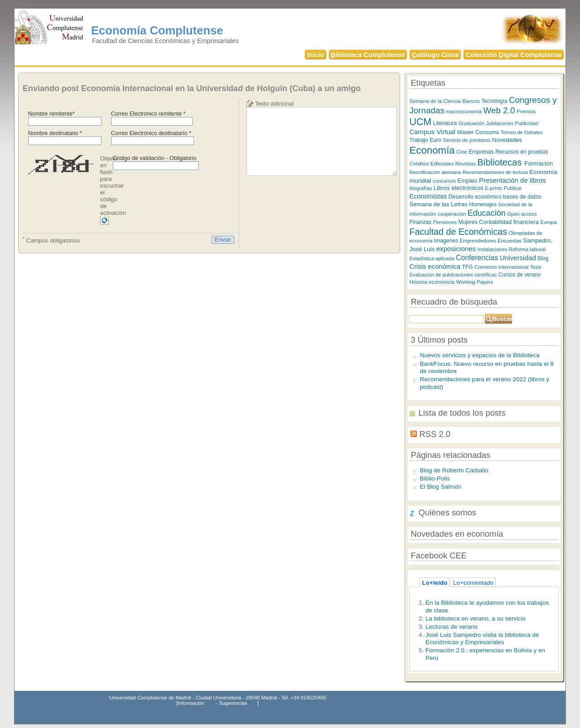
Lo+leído (435, 583)
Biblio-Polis (435, 478)
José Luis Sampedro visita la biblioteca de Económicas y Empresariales (482, 639)
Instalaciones (493, 249)
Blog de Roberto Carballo (454, 470)
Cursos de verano (520, 275)
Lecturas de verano (452, 627)
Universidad (518, 258)
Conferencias (477, 258)
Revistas (466, 163)
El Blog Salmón (440, 487)
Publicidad (527, 123)
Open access (522, 214)
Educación (487, 213)
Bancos (471, 101)
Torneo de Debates (522, 132)
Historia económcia (432, 282)
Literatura (445, 123)
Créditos (419, 163)
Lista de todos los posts (462, 413)
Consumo (487, 132)
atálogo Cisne (435, 55)
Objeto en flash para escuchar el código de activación (113, 186)
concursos (444, 181)
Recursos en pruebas (522, 152)
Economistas (428, 196)
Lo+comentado (473, 583)
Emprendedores (478, 241)
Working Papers (475, 282)
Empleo (467, 181)
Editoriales (442, 164)
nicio (316, 55)
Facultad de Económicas (458, 232)
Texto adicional (275, 104)
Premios (526, 111)
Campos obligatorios (51, 240)
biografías (420, 188)
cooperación (452, 214)
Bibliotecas (501, 162)
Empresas (481, 152)
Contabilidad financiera (509, 222)
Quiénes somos (447, 512)
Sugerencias (233, 703)
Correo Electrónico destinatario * (151, 133)
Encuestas (510, 241)
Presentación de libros (512, 180)
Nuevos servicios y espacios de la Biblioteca (479, 355)
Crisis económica (435, 267)
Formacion (539, 163)
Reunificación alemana (435, 172)
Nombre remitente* (51, 114)
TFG (468, 267)
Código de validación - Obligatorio (155, 158)
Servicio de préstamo (467, 140)
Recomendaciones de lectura (495, 172)
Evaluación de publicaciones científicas (453, 275)
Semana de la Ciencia (435, 101)
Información (191, 703)
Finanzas (420, 222)
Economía (432, 150)
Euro (435, 140)
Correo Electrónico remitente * (148, 114)
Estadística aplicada (432, 258)
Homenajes (483, 204)
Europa (548, 222)
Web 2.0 (499, 110)
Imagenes (446, 241)
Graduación (472, 123)
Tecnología (494, 101)
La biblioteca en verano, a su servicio (476, 619)
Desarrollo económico (475, 197)
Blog (543, 258)
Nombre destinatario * (55, 133)
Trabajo (418, 140)
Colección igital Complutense (514, 55)
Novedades (507, 140)
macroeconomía (464, 112)
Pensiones (445, 222)
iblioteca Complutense (368, 55)
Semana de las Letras (438, 204)
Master (465, 132)
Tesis (536, 267)
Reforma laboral (527, 249)
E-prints (493, 188)
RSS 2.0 (435, 434)
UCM (420, 122)
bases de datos (522, 197)
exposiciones (456, 249)
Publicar (513, 188)
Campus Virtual (433, 132)
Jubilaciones (500, 123)
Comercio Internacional (502, 267)
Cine (462, 152)
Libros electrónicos (459, 188)
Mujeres (468, 222)
